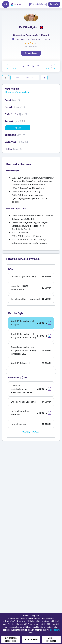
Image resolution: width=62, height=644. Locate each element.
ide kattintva (55, 630)
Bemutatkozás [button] (31, 53)
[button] (6, 4)
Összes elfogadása (51, 639)
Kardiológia (12, 89)
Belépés (54, 4)
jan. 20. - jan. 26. (31, 66)
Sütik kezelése (31, 639)
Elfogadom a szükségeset (11, 639)
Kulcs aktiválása (38, 4)
